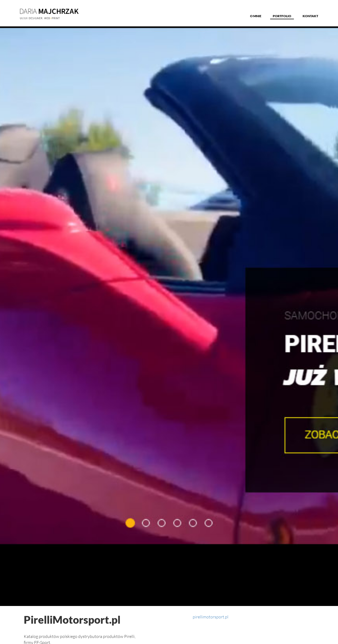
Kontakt (310, 16)
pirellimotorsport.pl (211, 617)
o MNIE (256, 16)
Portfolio (282, 16)
